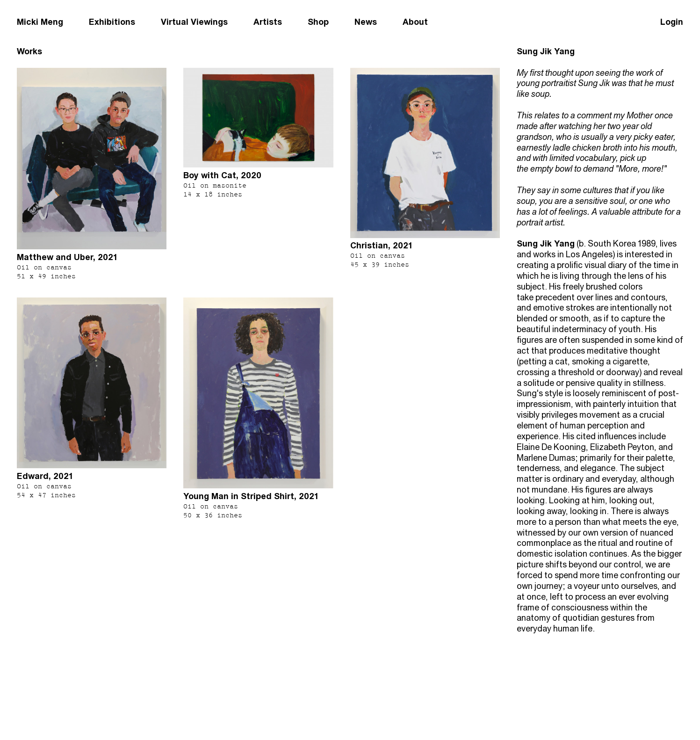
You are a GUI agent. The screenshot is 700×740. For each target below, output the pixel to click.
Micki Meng (40, 22)
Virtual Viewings (194, 22)
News (366, 22)
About (415, 22)
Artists (268, 22)
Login (672, 22)
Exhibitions (112, 22)
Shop (318, 22)
